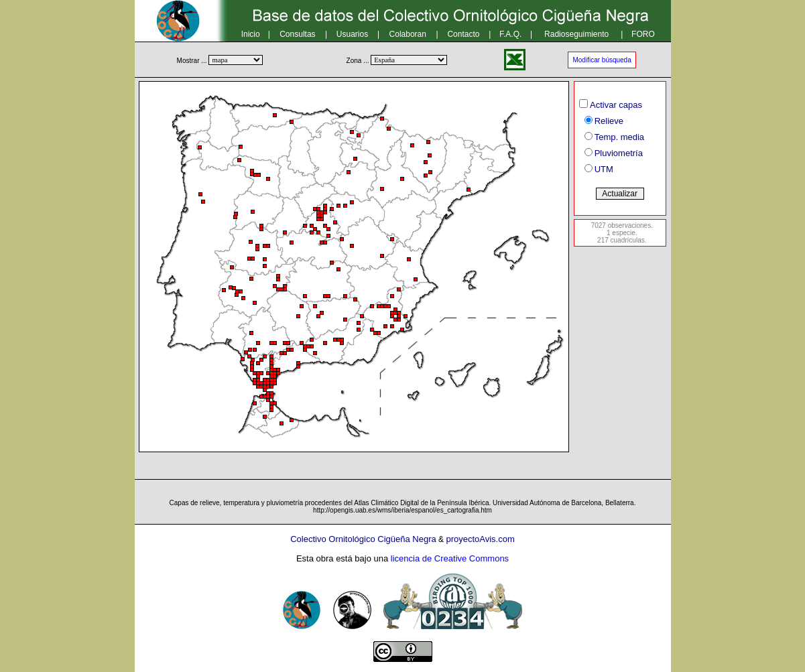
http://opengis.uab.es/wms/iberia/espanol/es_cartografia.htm (402, 510)
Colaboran (408, 34)
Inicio (251, 34)
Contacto (463, 34)
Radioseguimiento (576, 34)
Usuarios (352, 34)
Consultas (297, 34)
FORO (643, 34)
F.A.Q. (510, 34)
